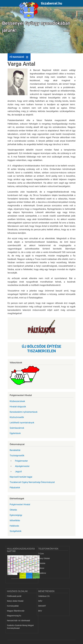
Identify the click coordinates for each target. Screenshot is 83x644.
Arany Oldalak (44, 558)
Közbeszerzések (17, 401)
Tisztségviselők (17, 456)
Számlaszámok (17, 428)
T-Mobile (42, 563)
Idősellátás (15, 520)
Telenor (41, 568)
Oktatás (13, 510)
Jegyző (18, 472)
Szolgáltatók (16, 531)
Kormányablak (13, 606)
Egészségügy (16, 515)
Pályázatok (15, 488)
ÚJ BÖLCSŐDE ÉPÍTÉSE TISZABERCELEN (42, 349)
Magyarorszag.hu (14, 616)
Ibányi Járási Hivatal (15, 601)
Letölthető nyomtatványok (22, 423)
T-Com (41, 554)
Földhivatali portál (14, 596)
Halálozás (14, 526)
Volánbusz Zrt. (44, 596)
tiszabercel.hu (51, 3)
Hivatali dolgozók (18, 407)
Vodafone (42, 573)
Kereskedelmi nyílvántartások (24, 412)
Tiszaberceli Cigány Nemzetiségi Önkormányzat (32, 482)
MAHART (42, 606)
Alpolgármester (22, 466)
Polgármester (21, 461)
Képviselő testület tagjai (21, 477)
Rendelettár (15, 450)
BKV (40, 611)
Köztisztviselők (17, 417)
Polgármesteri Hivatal (20, 504)
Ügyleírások (15, 433)
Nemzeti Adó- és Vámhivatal (19, 621)
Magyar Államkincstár (16, 611)
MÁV (40, 601)
